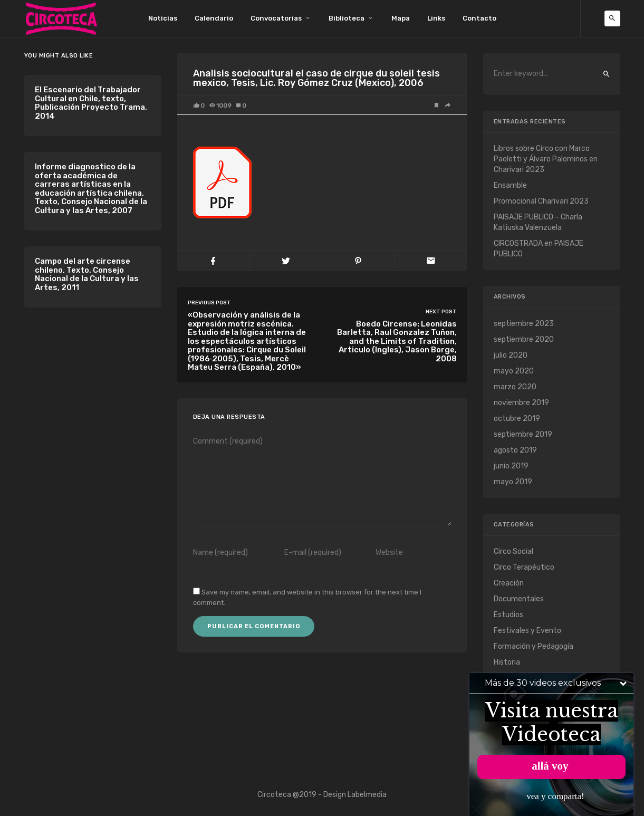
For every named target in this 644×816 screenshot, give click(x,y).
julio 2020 (511, 355)
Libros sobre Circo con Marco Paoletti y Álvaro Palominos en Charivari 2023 (546, 159)
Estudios (508, 615)
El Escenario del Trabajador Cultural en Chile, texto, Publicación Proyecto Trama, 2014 (91, 103)
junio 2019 (511, 466)
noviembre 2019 (521, 403)
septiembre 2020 (524, 339)
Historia (507, 662)
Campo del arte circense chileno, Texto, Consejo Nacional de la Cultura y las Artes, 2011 (87, 274)
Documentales (519, 599)
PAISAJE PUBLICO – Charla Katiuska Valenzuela (538, 222)
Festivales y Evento (527, 631)
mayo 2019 (513, 482)
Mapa (401, 18)
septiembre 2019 (523, 434)
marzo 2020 (515, 387)
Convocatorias (276, 18)
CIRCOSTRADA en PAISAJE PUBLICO (539, 249)
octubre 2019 (517, 419)
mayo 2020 (514, 371)
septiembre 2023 (524, 324)
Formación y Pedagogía (534, 646)
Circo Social (513, 551)
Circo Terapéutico (524, 567)
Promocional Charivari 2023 (541, 201)
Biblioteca (347, 18)
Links (436, 18)
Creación (509, 583)
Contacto (479, 18)
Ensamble (510, 185)
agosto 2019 (515, 450)
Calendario (214, 18)
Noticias (163, 18)
